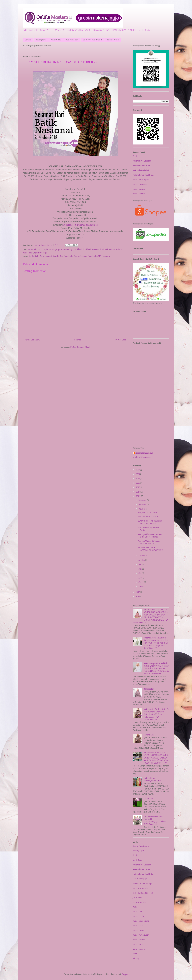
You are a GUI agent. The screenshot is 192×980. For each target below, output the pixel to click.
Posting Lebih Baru (32, 340)
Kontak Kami (148, 799)
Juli (140, 565)
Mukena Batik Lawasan (142, 161)
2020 (138, 488)
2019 (138, 492)
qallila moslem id (139, 949)
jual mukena (137, 898)
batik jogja (53, 250)
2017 (138, 592)
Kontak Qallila (56, 40)
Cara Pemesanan (72, 40)
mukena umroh (138, 945)
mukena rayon (138, 930)
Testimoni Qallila (113, 40)
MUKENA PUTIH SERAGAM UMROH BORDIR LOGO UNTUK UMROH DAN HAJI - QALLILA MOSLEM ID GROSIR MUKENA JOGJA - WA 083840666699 (156, 758)
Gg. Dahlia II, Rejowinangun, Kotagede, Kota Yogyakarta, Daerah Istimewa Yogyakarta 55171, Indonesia (69, 256)
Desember (143, 500)
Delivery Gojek (138, 851)
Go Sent (136, 156)
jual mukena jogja (139, 902)
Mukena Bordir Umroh (142, 166)
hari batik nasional (108, 250)
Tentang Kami (41, 40)
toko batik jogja (40, 253)
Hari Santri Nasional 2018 (148, 517)
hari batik (78, 250)
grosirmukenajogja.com (144, 453)
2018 (138, 496)
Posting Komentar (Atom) (80, 347)
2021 (138, 483)
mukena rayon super (141, 184)
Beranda (28, 40)
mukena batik (28, 253)
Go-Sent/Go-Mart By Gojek (93, 40)
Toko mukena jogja (140, 879)
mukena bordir (138, 916)
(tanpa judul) (149, 689)
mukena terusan (139, 194)
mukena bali (137, 912)
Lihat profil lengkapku (142, 457)
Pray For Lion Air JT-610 (148, 513)
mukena (119, 250)
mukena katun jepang (141, 180)
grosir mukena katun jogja (143, 893)
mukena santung (139, 189)
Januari (142, 587)
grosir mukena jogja (66, 250)
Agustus (142, 560)
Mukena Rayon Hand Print (143, 175)
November (143, 505)
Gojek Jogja (137, 860)
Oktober (142, 509)
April (141, 578)
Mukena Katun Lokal (141, 170)
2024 (138, 470)
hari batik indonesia (91, 250)
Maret (141, 582)
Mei (140, 573)
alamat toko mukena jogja (38, 250)
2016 (138, 597)
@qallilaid (68, 225)
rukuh (135, 954)
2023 (138, 474)
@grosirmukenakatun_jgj (86, 225)
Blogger (125, 974)
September (143, 556)
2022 (138, 479)
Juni (140, 569)
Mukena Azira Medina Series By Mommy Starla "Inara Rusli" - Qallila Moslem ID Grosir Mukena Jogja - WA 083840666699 (156, 715)
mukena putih (138, 926)
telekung (136, 959)
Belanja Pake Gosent (141, 846)
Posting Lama (121, 340)
